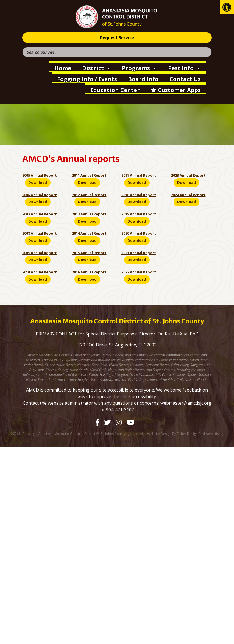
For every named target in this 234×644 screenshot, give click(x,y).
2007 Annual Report (40, 214)
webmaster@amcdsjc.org (186, 403)
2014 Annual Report (89, 233)
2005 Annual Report (40, 175)
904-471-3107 (120, 410)
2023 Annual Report (188, 175)
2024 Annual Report (188, 195)
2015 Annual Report (89, 253)
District (97, 67)
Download (38, 182)
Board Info (143, 79)
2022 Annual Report (139, 272)
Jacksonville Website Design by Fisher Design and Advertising (176, 434)
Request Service (117, 38)
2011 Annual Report (89, 175)
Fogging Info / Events (87, 79)
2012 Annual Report (89, 195)
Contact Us (185, 79)
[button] (227, 7)
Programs (140, 67)
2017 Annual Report (139, 175)
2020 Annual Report (139, 233)
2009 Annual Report (40, 253)
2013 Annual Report (89, 214)
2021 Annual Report (139, 253)
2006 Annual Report (40, 195)
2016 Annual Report (89, 272)
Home (63, 68)
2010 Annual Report (40, 272)
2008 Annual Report (40, 233)
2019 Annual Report (139, 214)
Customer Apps (179, 90)
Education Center (115, 90)
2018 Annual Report (139, 195)
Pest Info (184, 67)
